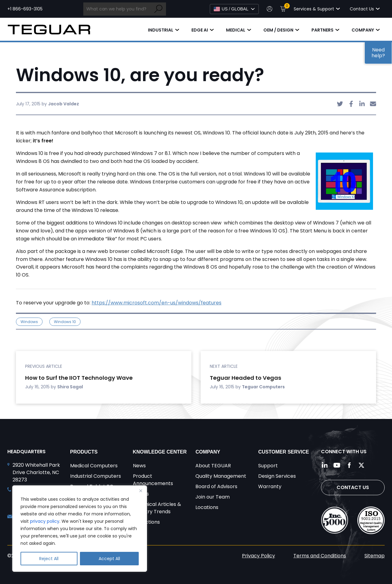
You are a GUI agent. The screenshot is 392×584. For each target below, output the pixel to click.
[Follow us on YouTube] (337, 465)
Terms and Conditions (320, 556)
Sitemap (375, 556)
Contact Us (353, 487)
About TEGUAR (213, 466)
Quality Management (221, 476)
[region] (80, 529)
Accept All (109, 559)
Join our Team (213, 497)
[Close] (141, 491)
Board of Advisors (216, 486)
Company (363, 30)
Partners (322, 30)
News (139, 466)
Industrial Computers (96, 476)
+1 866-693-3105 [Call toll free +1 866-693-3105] (25, 9)
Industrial (161, 30)
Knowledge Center (160, 452)
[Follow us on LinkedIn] (325, 465)
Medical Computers (94, 466)
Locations (207, 507)
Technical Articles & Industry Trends (157, 508)
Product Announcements (153, 480)
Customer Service (284, 452)
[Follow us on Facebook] (349, 465)
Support (268, 466)
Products (84, 452)
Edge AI (200, 30)
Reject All (49, 559)
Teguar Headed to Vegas (245, 378)
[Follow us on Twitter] (361, 465)
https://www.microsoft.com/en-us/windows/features (156, 303)
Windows (29, 322)
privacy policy (45, 521)
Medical (236, 30)
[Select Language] (234, 9)
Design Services (277, 476)
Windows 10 (65, 322)
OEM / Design (278, 30)
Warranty (270, 486)
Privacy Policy (258, 556)
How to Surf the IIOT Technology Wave (79, 378)
